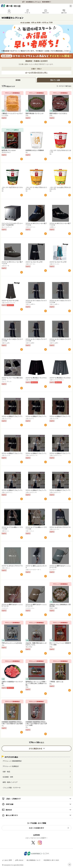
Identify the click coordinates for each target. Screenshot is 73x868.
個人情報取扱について (34, 860)
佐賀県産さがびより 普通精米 (35, 150)
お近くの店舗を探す (36, 828)
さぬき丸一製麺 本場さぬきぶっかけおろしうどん (36, 644)
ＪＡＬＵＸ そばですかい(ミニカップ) (12, 188)
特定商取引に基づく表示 (51, 860)
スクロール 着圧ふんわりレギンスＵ (36, 567)
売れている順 (55, 80)
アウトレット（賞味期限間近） (12, 761)
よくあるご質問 (7, 860)
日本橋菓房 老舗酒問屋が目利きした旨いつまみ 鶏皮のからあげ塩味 (12, 723)
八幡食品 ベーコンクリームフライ (12, 113)
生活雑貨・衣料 (8, 777)
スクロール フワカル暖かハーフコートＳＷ (12, 528)
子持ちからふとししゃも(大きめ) (12, 643)
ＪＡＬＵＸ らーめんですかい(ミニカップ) (36, 188)
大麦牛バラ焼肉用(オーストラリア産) (12, 682)
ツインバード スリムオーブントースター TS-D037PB (12, 224)
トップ (9, 13)
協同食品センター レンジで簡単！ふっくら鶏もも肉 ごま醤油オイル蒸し (36, 683)
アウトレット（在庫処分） (11, 766)
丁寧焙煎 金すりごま (56, 682)
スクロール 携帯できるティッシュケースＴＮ (60, 567)
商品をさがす (46, 13)
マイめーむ (27, 13)
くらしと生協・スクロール (12, 787)
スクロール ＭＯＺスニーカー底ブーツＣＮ (36, 224)
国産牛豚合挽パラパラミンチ (35, 113)
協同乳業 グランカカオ (9, 150)
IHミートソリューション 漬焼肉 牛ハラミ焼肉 (60, 644)
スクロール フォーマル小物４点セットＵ (12, 378)
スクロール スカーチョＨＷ (34, 262)
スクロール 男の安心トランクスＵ (36, 378)
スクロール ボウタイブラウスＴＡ (60, 527)
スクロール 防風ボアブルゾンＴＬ (12, 416)
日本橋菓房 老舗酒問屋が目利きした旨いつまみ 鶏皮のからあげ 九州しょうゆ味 (36, 723)
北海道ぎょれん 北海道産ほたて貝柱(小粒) (60, 605)
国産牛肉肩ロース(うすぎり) (58, 113)
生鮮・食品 (6, 772)
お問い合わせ (19, 860)
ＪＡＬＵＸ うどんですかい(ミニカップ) (60, 151)
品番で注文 (64, 13)
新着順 (18, 80)
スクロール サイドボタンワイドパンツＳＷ (36, 301)
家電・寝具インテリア (10, 782)
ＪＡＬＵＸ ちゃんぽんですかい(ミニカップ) (60, 188)
